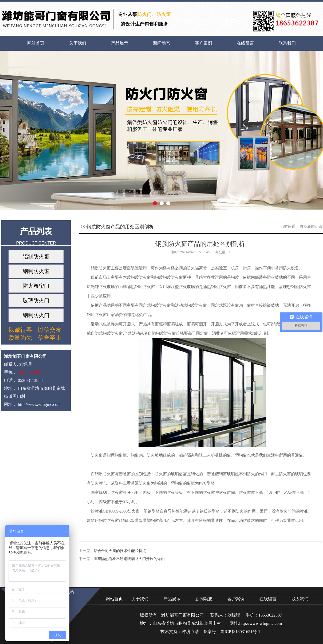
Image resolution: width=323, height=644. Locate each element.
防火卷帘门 (36, 286)
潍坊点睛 (190, 632)
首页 (304, 227)
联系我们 (287, 43)
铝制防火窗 (36, 257)
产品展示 (120, 43)
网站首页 (36, 43)
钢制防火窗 (36, 271)
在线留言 (245, 43)
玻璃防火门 (36, 301)
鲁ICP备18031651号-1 (240, 632)
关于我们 (78, 43)
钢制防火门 (36, 315)
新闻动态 (161, 43)
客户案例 (203, 43)
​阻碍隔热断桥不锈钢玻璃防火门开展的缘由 (129, 559)
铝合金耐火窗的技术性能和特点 (120, 551)
